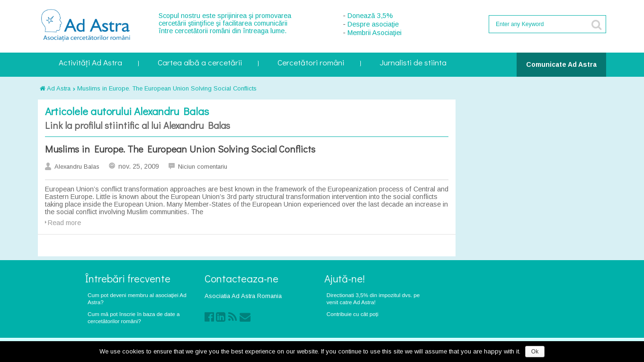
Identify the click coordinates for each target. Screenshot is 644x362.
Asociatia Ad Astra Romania (243, 296)
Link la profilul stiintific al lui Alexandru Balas (138, 125)
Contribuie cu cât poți (353, 314)
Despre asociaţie (373, 24)
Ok (535, 352)
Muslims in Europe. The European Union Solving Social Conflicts (167, 88)
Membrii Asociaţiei (375, 33)
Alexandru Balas (77, 167)
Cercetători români (311, 63)
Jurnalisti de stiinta (413, 63)
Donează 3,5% (370, 16)
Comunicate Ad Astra (561, 64)
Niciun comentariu (203, 167)
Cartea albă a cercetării (200, 63)
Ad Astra (55, 88)
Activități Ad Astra (90, 63)
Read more (64, 223)
